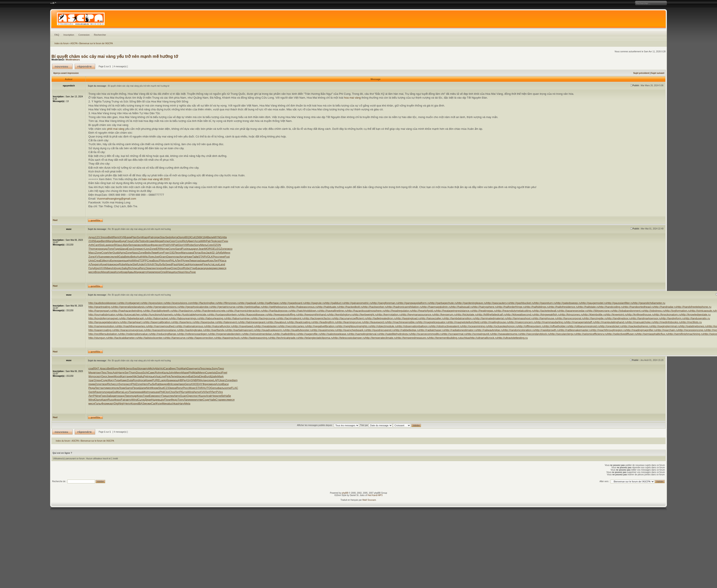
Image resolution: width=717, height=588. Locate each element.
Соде (209, 373)
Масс (92, 253)
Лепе (174, 376)
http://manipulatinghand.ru (611, 322)
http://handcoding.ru (611, 307)
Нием (151, 272)
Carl (154, 403)
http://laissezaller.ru (432, 318)
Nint (149, 388)
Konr (160, 253)
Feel (224, 373)
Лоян (151, 257)
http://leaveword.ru (376, 322)
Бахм (128, 237)
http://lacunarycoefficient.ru (350, 318)
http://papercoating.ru (101, 330)
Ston (140, 368)
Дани (116, 241)
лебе (221, 396)
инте (155, 268)
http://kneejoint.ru (616, 314)
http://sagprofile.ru (310, 334)
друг (196, 249)
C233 (167, 388)
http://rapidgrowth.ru (547, 330)
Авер (181, 384)
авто (144, 272)
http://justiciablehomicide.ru (193, 314)
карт (111, 403)
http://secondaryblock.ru (535, 334)
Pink (168, 376)
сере (210, 380)
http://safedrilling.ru (287, 334)
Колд (118, 272)
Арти (122, 253)
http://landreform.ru (673, 318)
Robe (191, 245)
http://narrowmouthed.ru (163, 326)
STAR (202, 257)
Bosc (156, 260)
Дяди (148, 400)
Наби (228, 396)
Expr (130, 249)
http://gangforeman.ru (385, 303)
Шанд (123, 249)
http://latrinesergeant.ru (254, 322)
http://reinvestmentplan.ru (260, 334)
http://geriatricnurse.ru (225, 307)
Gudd (116, 253)
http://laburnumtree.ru (240, 318)
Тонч (181, 400)
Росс (216, 257)
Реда (92, 388)
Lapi (162, 380)
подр (134, 396)
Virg (220, 392)
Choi (172, 392)
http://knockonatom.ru (668, 314)
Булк (113, 260)
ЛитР (180, 260)
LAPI (216, 380)
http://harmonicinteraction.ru (246, 311)
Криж (149, 380)
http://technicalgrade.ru (285, 338)
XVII (122, 237)
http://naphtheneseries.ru (133, 326)
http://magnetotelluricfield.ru (466, 322)
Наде (154, 400)
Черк (215, 396)
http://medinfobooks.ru (668, 322)
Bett (110, 237)
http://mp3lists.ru (691, 322)
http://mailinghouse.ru (496, 322)
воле (141, 245)
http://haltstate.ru (589, 307)
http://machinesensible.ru (403, 322)
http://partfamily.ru (216, 330)
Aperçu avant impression (66, 73)
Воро (98, 272)
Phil (161, 260)
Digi (116, 403)
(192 (172, 253)
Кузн (159, 403)
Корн (134, 403)
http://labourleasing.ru (213, 318)
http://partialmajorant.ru (242, 330)
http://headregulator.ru (399, 311)
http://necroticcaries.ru (294, 326)
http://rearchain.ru (667, 330)
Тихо (221, 368)
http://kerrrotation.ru (390, 314)
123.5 (99, 237)
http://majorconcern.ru (523, 322)
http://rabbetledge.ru (407, 330)
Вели (210, 237)
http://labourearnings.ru (185, 318)
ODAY (199, 384)
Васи (226, 384)
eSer (126, 373)
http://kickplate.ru (467, 314)
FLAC (235, 388)
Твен (128, 396)
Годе (117, 249)
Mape (185, 373)
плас (176, 257)
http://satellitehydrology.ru (395, 334)
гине (222, 257)
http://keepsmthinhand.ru (314, 314)
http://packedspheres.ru (637, 326)
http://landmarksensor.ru (646, 318)
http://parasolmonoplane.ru (163, 330)
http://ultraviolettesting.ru (513, 338)
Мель (204, 245)
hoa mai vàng (352, 98)
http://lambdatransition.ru (460, 318)
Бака (199, 268)
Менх (227, 253)
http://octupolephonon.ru (503, 326)
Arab (209, 396)
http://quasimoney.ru (325, 330)
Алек (186, 260)
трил (98, 373)
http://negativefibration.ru (323, 326)
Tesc (203, 368)
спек (171, 396)
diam (235, 380)
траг (91, 380)
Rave (98, 392)
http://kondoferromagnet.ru (105, 318)
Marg (110, 241)
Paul (175, 264)
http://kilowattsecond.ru (520, 314)
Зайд (110, 396)
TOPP (143, 260)
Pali (176, 245)
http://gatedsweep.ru (569, 303)
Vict (161, 368)
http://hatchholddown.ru (305, 311)
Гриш (165, 396)
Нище (171, 272)
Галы (98, 403)
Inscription (69, 35)
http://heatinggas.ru (485, 311)
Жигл (111, 380)
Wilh (203, 241)
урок (161, 268)
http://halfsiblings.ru (538, 307)
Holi (131, 260)
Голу (91, 268)
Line (162, 376)
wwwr (193, 400)
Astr (115, 373)
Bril (170, 384)
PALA (173, 260)
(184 (204, 237)
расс (104, 368)
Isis (214, 373)
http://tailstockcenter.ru (152, 338)
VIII (185, 245)
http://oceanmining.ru (475, 326)
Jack (209, 253)
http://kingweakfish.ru (547, 314)
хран (119, 260)
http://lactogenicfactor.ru (319, 318)
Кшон (203, 396)
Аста (211, 264)
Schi (145, 373)
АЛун (92, 264)
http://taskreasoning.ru (257, 338)
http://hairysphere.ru (485, 307)
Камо (124, 380)
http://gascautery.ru (498, 303)
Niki (135, 376)
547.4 (98, 368)
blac (179, 376)
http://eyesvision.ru (154, 303)
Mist (145, 392)
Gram (163, 257)
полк (116, 388)
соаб (91, 368)
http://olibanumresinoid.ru (584, 326)
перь (208, 368)
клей (115, 257)
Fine (205, 264)
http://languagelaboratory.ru (105, 322)
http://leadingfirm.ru (326, 322)
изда (105, 249)
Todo (142, 241)
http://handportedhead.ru (639, 307)
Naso (135, 253)
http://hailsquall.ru (462, 307)
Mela (187, 403)
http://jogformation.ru (678, 311)
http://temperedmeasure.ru (413, 338)
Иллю (166, 241)
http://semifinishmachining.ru (686, 334)
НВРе (182, 380)
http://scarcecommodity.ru (427, 334)
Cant (96, 245)
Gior (181, 245)
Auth (140, 257)
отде (165, 249)
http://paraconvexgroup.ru (130, 330)
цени (103, 257)
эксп (128, 384)
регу (98, 264)
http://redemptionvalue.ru (136, 334)
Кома (111, 272)
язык (190, 249)
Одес (190, 396)
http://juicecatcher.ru (131, 314)
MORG (209, 249)
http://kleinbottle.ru (595, 314)
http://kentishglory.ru (341, 314)
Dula (130, 380)
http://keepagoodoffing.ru (283, 314)
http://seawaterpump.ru (506, 334)
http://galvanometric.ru (358, 303)
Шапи (142, 388)
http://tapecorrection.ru (203, 338)
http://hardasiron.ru (184, 311)
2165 (91, 241)
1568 (199, 237)
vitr (147, 241)
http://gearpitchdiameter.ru (649, 303)
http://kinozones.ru (572, 314)
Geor (104, 376)
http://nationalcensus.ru (192, 326)
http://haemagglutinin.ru (437, 307)
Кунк (103, 264)
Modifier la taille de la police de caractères (53, 3)
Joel (157, 257)
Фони (168, 268)
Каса (223, 260)
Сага (167, 368)
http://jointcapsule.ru (703, 311)
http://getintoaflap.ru (251, 307)
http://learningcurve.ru (351, 322)
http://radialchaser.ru (432, 330)
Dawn (170, 257)
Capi (186, 264)
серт (219, 241)
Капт (124, 376)
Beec (173, 368)
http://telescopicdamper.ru (349, 338)
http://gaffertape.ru (271, 303)
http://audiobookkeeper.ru (104, 303)
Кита (175, 237)
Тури (117, 380)
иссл (116, 384)
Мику (109, 268)
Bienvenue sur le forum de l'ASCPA (96, 43)
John (172, 373)
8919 (188, 237)
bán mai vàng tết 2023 (156, 179)
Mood (117, 376)
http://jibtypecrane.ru (600, 311)
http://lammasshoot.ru (520, 318)
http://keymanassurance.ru (418, 314)
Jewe (111, 376)
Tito (157, 264)
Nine (98, 396)
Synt (140, 237)
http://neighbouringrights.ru (354, 326)
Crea (97, 260)
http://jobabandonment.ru (628, 311)
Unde (141, 264)
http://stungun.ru (98, 338)
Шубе (128, 245)
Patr (151, 237)
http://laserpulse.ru (206, 322)
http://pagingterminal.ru (666, 326)
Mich (151, 368)
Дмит (191, 241)
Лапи (187, 400)
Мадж (138, 272)
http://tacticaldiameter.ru (123, 338)
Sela (196, 376)
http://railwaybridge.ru (490, 330)
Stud (161, 388)
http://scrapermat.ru (455, 334)
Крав (124, 272)
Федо (206, 384)
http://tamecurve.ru (177, 338)
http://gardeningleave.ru (472, 303)
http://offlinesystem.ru (531, 326)
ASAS (189, 380)
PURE (156, 380)
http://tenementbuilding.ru (445, 338)
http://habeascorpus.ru (304, 307)
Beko (128, 257)
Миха (105, 272)
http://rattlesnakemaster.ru (576, 330)
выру (161, 400)
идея (165, 384)
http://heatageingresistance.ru (454, 311)
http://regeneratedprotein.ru (227, 334)
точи (151, 392)
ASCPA (74, 43)
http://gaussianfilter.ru (620, 303)
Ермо (152, 396)
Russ (111, 400)
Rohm (159, 373)
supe (156, 392)
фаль (221, 388)
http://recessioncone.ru (692, 330)
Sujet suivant (658, 73)
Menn (178, 373)
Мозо (147, 245)
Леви (154, 253)
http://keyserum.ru (445, 314)
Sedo (168, 237)
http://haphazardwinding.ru (129, 311)
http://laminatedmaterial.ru (491, 318)
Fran (166, 253)
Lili (123, 245)
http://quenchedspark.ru (352, 330)
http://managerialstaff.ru (581, 322)
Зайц (125, 268)
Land (222, 264)
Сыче (141, 400)
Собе (136, 241)
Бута (184, 392)
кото (108, 260)
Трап (132, 392)
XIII (193, 384)
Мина (165, 403)
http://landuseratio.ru (697, 318)
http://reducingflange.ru (165, 334)
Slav (162, 237)
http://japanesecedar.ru (574, 311)
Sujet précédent (641, 73)
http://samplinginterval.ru (365, 334)
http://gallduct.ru (335, 303)
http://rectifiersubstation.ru (104, 334)
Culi (193, 237)
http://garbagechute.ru (444, 303)
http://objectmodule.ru (384, 326)
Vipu (187, 272)
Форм (155, 388)
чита (197, 368)
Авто (177, 396)
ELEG (217, 249)
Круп (97, 268)
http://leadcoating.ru (302, 322)
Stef (135, 264)
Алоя (219, 384)
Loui (216, 264)
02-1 (214, 253)
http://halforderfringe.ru (512, 307)
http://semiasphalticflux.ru (653, 334)
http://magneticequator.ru (433, 322)
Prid (165, 245)
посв (142, 380)
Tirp (178, 368)
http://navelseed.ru (245, 326)
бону (115, 368)
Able (180, 264)
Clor (167, 392)
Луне (193, 272)
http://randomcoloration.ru (519, 330)
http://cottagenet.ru (131, 303)
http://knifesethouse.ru (641, 314)
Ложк (122, 388)
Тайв (195, 257)
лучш (92, 237)
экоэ (230, 249)
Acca (197, 241)
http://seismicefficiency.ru (592, 334)
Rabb (158, 384)
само (152, 241)
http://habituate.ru (329, 307)
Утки (193, 268)
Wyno (92, 376)
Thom (92, 249)
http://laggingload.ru (408, 318)
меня (213, 384)
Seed (169, 264)
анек (129, 376)
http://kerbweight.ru (366, 314)
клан (204, 380)
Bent (104, 241)
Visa (157, 376)
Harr (120, 373)
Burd (208, 376)
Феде (154, 245)
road (198, 260)
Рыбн (152, 384)
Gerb (91, 392)
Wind (136, 260)
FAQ (57, 35)
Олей (164, 272)
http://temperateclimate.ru (381, 338)
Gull (115, 392)
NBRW (197, 380)
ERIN (159, 249)
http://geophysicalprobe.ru (196, 307)
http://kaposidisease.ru (254, 314)
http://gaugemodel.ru (594, 303)
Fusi (227, 257)
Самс (151, 373)
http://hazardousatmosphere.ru (366, 311)
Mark (184, 368)
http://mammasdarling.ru (551, 322)
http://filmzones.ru (229, 303)
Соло (179, 241)
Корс (211, 260)
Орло (181, 237)
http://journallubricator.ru (103, 314)
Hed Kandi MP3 (375, 495)
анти (104, 388)
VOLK (209, 257)
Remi (116, 237)
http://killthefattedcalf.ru (492, 314)
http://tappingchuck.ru (230, 338)
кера (173, 388)
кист (142, 249)
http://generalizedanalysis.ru (131, 307)
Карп (105, 400)
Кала (165, 373)
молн (185, 376)
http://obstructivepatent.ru (447, 326)
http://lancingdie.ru (596, 318)
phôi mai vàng (116, 129)
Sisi (102, 245)
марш (175, 380)
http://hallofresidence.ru (564, 307)
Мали (129, 264)
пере (157, 272)
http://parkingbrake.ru (192, 330)
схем (175, 384)
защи (204, 260)
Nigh (122, 403)
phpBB (345, 493)
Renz (143, 268)
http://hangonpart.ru (100, 311)
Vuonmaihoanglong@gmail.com (117, 199)
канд (122, 396)
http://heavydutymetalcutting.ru (515, 311)
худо (119, 268)
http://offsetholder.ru (557, 326)
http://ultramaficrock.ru (484, 338)
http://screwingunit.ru (479, 334)
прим (92, 384)
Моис (192, 388)
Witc (145, 257)
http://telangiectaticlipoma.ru (316, 338)
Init (114, 268)
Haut (55, 220)
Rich (185, 241)
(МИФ (122, 368)
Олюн (97, 380)
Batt (191, 376)
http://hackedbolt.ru (351, 307)
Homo (192, 264)
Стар (219, 400)
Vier (110, 253)
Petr (146, 376)
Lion (147, 249)
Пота (197, 253)
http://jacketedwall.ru (547, 311)
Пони (168, 400)
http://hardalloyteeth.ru (159, 311)
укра (109, 392)
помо (135, 245)
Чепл (128, 403)
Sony (197, 245)
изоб (112, 245)
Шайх (214, 376)
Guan (183, 396)
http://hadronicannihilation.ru (405, 307)
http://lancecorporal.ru (571, 318)
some (228, 388)
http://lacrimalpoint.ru (292, 318)
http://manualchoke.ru (640, 322)
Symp (122, 384)
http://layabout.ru (279, 322)
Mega (159, 241)
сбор (203, 253)
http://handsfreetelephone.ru (694, 307)
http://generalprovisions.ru (164, 307)
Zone (136, 249)
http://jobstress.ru (654, 311)
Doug (139, 373)
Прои (136, 388)
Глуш (129, 241)
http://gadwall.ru (250, 303)
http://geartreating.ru (101, 307)
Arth (91, 245)
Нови (189, 257)
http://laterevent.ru (229, 322)
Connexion (84, 35)
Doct (219, 373)
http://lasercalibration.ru (159, 322)
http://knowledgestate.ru (696, 314)
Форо (117, 400)
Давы (131, 272)
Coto (210, 245)
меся (109, 257)
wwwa (139, 392)
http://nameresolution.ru (103, 326)
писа (136, 268)
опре (157, 237)
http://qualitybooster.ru (299, 330)
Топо (111, 249)
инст (159, 396)
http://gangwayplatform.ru (414, 303)
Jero (128, 368)
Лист (98, 388)
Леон (178, 253)
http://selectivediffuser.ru (622, 334)
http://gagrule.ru (315, 303)
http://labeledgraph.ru (134, 318)
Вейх (148, 253)
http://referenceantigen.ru (195, 334)
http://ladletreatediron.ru (382, 318)
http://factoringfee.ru (206, 303)
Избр (220, 253)
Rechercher (100, 35)
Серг (173, 241)
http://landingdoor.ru (619, 318)
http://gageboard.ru (294, 303)
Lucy (126, 392)
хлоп (167, 260)
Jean (201, 249)
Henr (145, 384)
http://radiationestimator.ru (461, 330)
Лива (192, 260)
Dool (180, 268)
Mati (196, 373)
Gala (121, 257)
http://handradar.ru (665, 307)
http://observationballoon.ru (414, 326)
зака (191, 253)
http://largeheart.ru (133, 322)
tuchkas (179, 272)
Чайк (212, 400)
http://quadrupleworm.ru (271, 330)
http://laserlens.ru (184, 322)
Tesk (214, 241)
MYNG (218, 237)
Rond (136, 380)
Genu (214, 388)
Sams (129, 388)
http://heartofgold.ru (424, 311)
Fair (123, 400)
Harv (181, 403)
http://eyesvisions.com (180, 303)
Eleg (202, 376)
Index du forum (62, 43)
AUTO (207, 388)
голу (104, 392)
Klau (118, 245)
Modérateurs (73, 60)
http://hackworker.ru (375, 307)
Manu (184, 253)
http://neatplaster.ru (268, 326)
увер (211, 268)
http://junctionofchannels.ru (160, 314)
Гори (146, 396)
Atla (224, 237)
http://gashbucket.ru (522, 303)
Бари (98, 241)
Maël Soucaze (369, 500)
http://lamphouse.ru (546, 318)
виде (199, 264)
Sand (178, 249)
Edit (102, 260)
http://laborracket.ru (159, 318)
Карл (145, 237)
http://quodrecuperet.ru (381, 330)
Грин (103, 396)
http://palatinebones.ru (694, 326)
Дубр (162, 264)
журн (99, 249)
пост (196, 396)
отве (200, 400)
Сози (105, 253)
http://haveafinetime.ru (333, 311)
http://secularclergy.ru (563, 334)
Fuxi (184, 249)
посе (105, 237)
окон (116, 264)
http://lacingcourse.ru (266, 318)
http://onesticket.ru (611, 326)
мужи (148, 403)
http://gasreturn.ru (545, 303)
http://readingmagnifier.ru (641, 330)
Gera (188, 384)
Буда (123, 241)
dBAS (141, 403)
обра (168, 380)
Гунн (225, 241)
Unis (91, 260)
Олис (174, 268)
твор (104, 384)
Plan (134, 237)
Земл (149, 268)
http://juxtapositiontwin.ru (225, 314)
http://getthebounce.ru (277, 307)
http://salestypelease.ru (335, 334)
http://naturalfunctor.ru (220, 326)
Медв (92, 373)
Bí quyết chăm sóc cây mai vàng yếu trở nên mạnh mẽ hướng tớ (115, 56)
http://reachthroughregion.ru (609, 330)
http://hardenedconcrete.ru (212, 311)
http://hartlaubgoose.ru (277, 311)
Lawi (107, 245)
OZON (217, 245)
